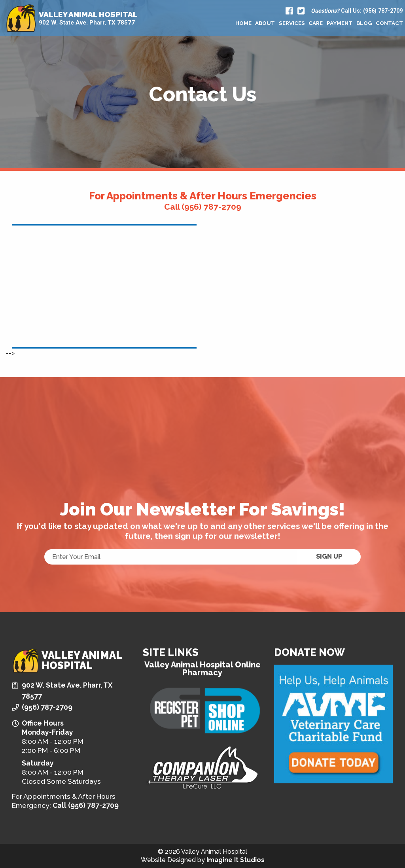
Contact (389, 23)
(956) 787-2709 (47, 707)
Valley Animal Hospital (88, 14)
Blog (364, 23)
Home (243, 23)
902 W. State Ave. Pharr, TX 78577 (87, 23)
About (265, 23)
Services (292, 23)
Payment (340, 23)
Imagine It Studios (236, 860)
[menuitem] (243, 23)
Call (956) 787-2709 (203, 207)
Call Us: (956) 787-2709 (357, 11)
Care (316, 23)
